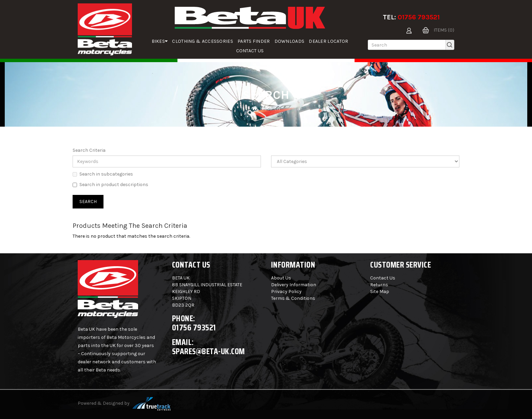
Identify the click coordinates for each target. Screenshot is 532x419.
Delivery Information (294, 285)
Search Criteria (89, 150)
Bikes (160, 41)
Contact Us (250, 51)
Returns (379, 285)
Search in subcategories (103, 174)
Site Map (380, 292)
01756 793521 (419, 17)
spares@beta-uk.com (208, 351)
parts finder (254, 41)
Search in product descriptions (110, 185)
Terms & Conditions (293, 298)
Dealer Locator (328, 41)
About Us (281, 278)
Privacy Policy (286, 292)
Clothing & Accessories (203, 41)
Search (272, 108)
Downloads (290, 41)
